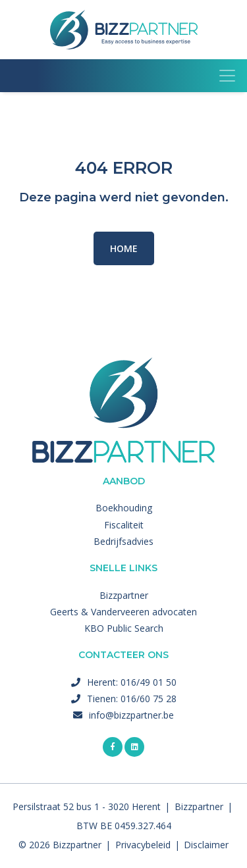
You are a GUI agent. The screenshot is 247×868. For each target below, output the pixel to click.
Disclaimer (206, 845)
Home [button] (124, 248)
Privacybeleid (143, 845)
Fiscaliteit (124, 525)
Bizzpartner (124, 595)
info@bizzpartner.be (131, 715)
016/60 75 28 (149, 699)
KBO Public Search (124, 628)
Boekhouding (124, 508)
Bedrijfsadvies (123, 541)
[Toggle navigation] (227, 76)
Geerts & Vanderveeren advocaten (123, 612)
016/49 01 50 (149, 682)
